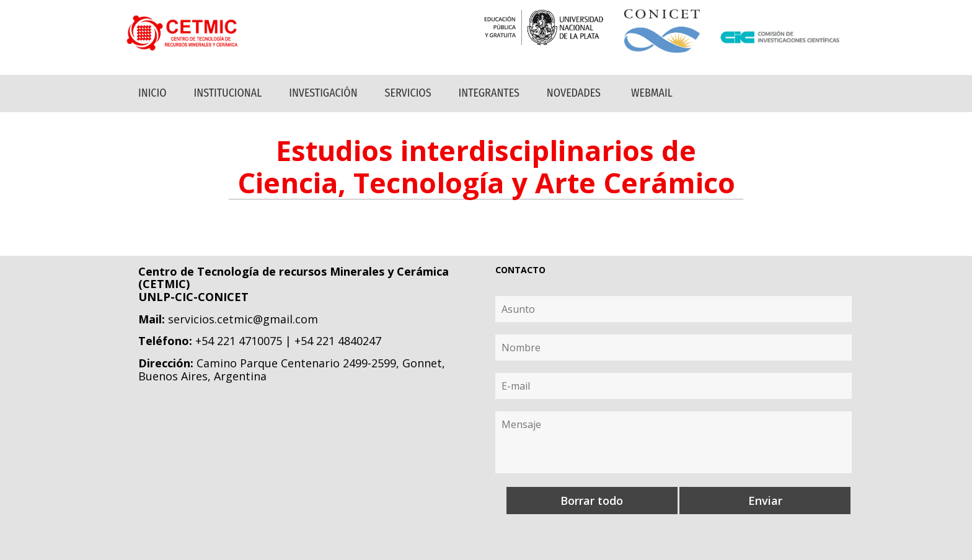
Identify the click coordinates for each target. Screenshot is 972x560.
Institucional (228, 93)
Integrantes (489, 93)
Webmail (652, 93)
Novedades (574, 93)
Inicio (152, 93)
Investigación (323, 93)
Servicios (408, 93)
